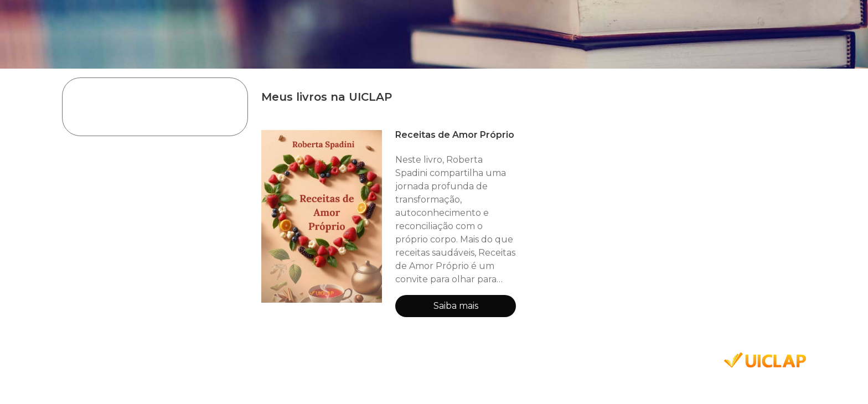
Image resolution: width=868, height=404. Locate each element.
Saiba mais (456, 306)
